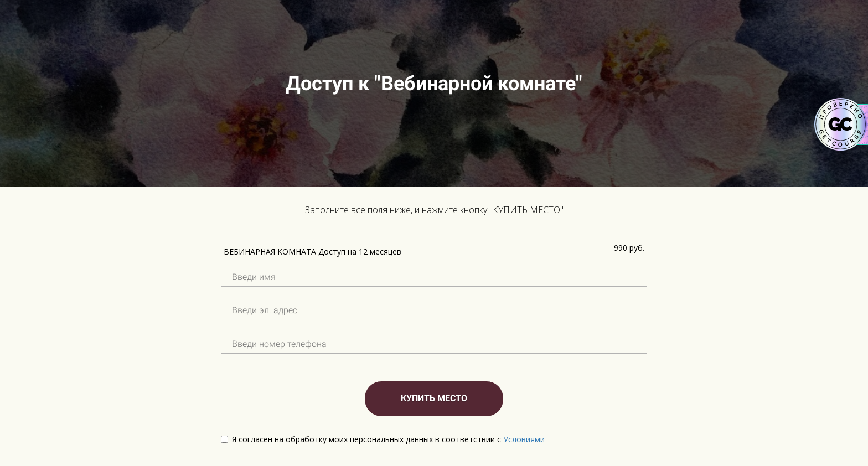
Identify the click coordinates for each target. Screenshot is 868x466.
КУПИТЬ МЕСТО (434, 398)
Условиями (524, 439)
